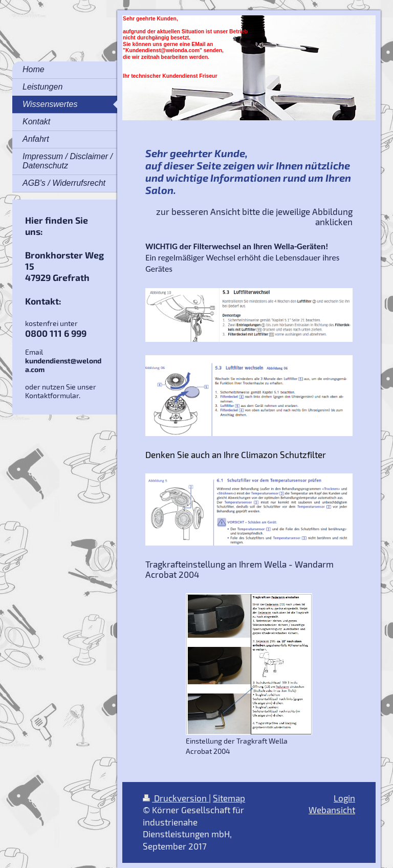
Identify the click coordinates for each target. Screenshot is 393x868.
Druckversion (176, 798)
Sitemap (229, 798)
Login (344, 798)
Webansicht (332, 810)
